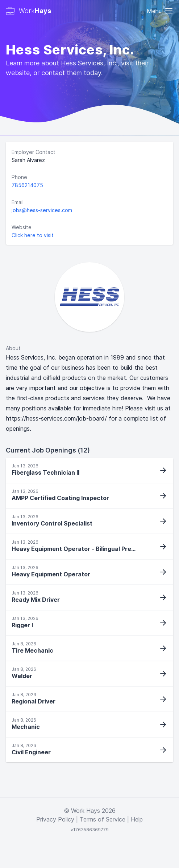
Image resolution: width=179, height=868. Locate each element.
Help (137, 819)
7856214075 (27, 185)
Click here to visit (33, 235)
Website (22, 227)
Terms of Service (103, 819)
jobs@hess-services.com (42, 210)
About (13, 348)
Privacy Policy (55, 819)
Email (18, 202)
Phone (19, 177)
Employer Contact (34, 152)
